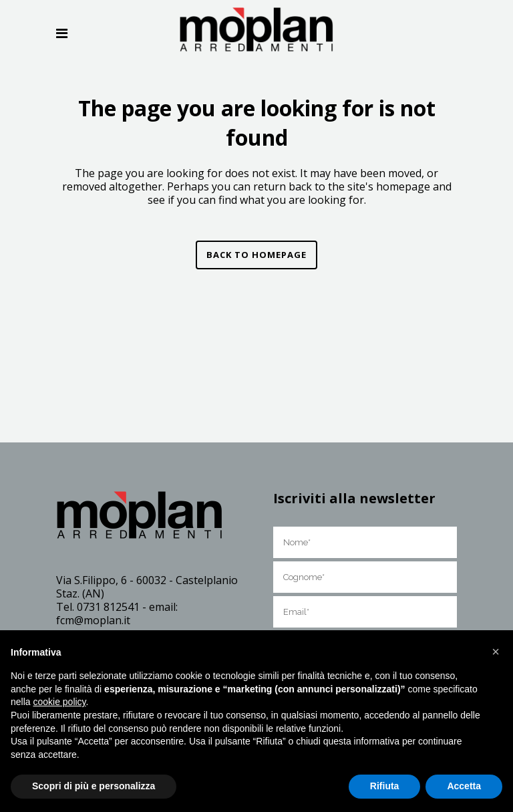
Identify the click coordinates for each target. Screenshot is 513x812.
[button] (496, 652)
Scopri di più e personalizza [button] (94, 786)
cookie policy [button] (59, 702)
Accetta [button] (464, 786)
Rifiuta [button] (385, 786)
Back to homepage (256, 255)
